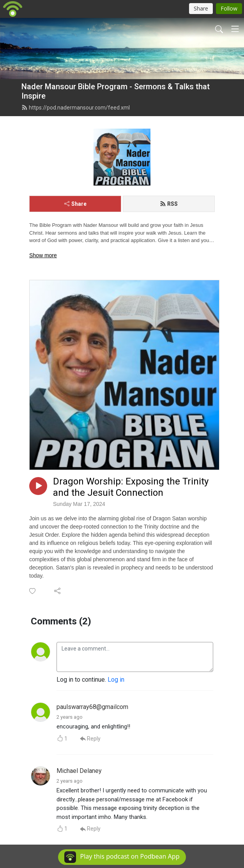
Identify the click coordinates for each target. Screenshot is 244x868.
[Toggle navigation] (235, 29)
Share (75, 204)
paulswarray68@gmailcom (92, 707)
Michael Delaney (79, 771)
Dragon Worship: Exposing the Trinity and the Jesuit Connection (131, 487)
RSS (169, 204)
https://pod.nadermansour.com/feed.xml (76, 108)
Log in (116, 680)
